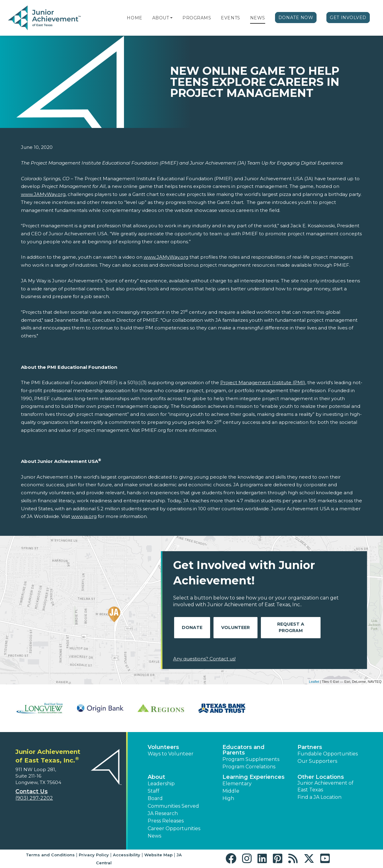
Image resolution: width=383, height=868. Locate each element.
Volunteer (235, 627)
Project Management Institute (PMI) (263, 382)
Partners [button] (310, 747)
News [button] (154, 836)
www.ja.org (84, 516)
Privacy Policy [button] (94, 855)
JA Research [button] (163, 813)
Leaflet (314, 682)
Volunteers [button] (163, 747)
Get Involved (348, 18)
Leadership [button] (161, 784)
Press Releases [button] (166, 821)
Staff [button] (154, 791)
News (258, 18)
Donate (192, 627)
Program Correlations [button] (249, 767)
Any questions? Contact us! (204, 659)
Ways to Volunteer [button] (171, 754)
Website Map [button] (158, 855)
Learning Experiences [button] (253, 777)
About (161, 18)
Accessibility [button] (127, 855)
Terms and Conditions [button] (50, 855)
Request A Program (291, 627)
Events (230, 18)
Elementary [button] (237, 784)
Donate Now (296, 18)
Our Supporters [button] (317, 761)
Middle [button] (231, 791)
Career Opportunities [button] (174, 828)
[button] (171, 18)
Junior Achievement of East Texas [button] (325, 786)
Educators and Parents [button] (243, 750)
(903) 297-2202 (34, 798)
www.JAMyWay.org (43, 194)
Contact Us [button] (32, 791)
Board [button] (155, 798)
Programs (197, 18)
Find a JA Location (319, 797)
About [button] (156, 777)
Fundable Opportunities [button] (328, 754)
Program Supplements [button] (251, 759)
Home (134, 18)
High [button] (228, 798)
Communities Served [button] (173, 806)
